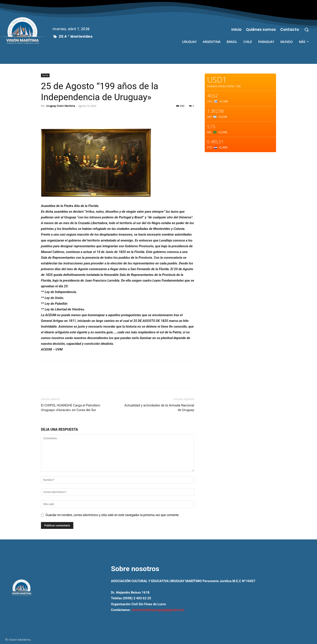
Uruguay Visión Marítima (61, 106)
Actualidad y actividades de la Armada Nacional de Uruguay (159, 408)
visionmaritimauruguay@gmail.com (158, 610)
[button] (306, 30)
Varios (45, 75)
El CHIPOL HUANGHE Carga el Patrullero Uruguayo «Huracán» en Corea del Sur (71, 408)
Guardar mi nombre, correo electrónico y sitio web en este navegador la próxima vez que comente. (112, 515)
